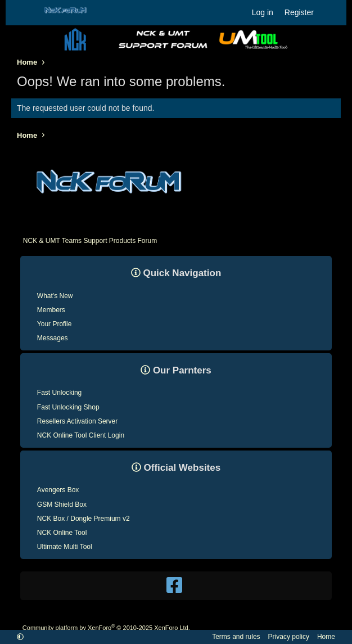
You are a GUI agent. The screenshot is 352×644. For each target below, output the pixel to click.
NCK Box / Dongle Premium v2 (84, 519)
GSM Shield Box (62, 505)
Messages (53, 338)
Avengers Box (58, 490)
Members (51, 310)
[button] (20, 637)
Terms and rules (236, 637)
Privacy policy (289, 637)
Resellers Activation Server (77, 421)
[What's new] (330, 12)
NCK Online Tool (62, 533)
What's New (55, 296)
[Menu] (24, 13)
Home (326, 637)
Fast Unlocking (59, 393)
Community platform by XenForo (106, 628)
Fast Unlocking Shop (68, 407)
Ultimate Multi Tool (65, 547)
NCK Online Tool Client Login (81, 435)
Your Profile (55, 324)
